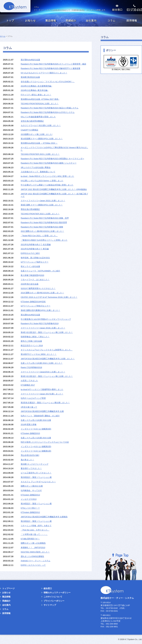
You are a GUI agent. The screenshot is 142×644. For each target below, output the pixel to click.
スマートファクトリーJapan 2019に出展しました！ (43, 328)
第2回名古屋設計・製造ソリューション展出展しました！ (45, 403)
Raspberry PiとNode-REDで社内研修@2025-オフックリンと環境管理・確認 (53, 64)
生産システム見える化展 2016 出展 (36, 420)
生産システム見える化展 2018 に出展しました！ (42, 363)
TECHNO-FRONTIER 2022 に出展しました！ (40, 214)
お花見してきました (29, 381)
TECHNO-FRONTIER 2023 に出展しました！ (40, 154)
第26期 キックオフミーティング (35, 464)
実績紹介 (71, 21)
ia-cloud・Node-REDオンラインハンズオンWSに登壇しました (47, 176)
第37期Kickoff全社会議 (30, 60)
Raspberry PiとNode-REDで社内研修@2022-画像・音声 (45, 218)
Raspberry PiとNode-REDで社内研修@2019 (40, 323)
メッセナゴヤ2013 (29, 499)
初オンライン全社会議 (30, 266)
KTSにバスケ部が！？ (30, 508)
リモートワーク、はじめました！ (35, 280)
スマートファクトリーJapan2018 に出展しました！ (43, 372)
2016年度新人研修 (29, 424)
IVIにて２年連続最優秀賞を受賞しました (38, 117)
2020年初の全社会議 (30, 284)
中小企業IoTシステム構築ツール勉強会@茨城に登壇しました (47, 185)
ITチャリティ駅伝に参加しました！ (36, 95)
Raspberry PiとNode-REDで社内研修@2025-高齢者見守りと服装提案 (51, 68)
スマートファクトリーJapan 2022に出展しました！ (43, 201)
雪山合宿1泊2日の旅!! (30, 455)
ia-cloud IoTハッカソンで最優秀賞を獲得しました (42, 389)
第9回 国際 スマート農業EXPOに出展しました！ (42, 205)
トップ (10, 21)
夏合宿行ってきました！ (31, 468)
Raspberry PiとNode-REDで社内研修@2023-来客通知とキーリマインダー (52, 159)
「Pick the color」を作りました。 (35, 530)
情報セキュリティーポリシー (57, 593)
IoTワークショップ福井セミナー (35, 262)
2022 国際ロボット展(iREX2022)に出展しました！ (42, 231)
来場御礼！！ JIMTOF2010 (33, 548)
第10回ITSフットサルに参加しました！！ (39, 354)
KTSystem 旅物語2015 (30, 433)
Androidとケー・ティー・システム (35, 561)
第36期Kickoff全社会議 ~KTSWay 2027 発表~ (40, 99)
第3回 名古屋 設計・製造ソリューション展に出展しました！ (47, 376)
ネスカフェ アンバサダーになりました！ (38, 482)
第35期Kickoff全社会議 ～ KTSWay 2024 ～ (39, 143)
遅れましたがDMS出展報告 (32, 556)
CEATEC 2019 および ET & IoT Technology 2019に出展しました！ (49, 297)
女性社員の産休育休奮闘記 (32, 121)
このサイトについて (53, 597)
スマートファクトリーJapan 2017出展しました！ (42, 394)
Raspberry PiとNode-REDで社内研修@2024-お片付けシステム (48, 112)
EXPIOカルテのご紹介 (30, 253)
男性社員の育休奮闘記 (30, 209)
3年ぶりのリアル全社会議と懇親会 (36, 167)
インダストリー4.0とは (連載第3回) (36, 429)
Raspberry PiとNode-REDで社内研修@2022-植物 (42, 227)
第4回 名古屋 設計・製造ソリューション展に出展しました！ (47, 332)
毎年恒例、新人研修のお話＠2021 (35, 258)
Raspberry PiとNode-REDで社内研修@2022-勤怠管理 (44, 222)
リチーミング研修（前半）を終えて (36, 526)
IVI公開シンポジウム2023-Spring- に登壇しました (42, 181)
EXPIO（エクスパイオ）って (33, 565)
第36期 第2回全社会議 (30, 77)
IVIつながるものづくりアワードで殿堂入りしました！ (44, 73)
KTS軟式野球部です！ (30, 539)
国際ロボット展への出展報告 (33, 543)
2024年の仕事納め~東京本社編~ (34, 90)
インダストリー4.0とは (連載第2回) (36, 447)
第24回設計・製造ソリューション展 (36, 504)
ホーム (3, 36)
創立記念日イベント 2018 (32, 346)
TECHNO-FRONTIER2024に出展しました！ (40, 104)
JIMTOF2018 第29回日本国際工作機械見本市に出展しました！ (48, 359)
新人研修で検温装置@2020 (32, 275)
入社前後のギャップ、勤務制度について (38, 172)
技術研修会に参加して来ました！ (35, 337)
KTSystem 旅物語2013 (30, 495)
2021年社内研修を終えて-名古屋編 (36, 245)
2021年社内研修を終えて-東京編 (35, 249)
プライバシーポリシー (54, 601)
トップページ (8, 588)
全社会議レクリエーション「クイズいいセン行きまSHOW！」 (48, 82)
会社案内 (91, 21)
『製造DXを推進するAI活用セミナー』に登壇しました (44, 240)
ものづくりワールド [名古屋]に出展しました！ (41, 125)
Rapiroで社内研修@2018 (31, 367)
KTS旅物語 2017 (28, 385)
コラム (112, 21)
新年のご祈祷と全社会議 (31, 341)
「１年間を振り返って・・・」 (34, 534)
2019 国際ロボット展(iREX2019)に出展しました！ (42, 293)
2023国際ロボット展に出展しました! (37, 134)
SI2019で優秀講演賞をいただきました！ (38, 288)
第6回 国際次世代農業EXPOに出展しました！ (40, 310)
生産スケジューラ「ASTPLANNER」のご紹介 (40, 271)
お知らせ (30, 21)
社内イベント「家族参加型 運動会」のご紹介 (40, 416)
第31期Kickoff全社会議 (30, 315)
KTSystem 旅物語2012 (30, 512)
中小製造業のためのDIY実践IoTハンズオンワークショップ (46, 319)
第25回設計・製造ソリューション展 (36, 477)
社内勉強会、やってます (31, 490)
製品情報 (51, 21)
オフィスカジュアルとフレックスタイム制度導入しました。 (47, 350)
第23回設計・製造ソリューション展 (36, 521)
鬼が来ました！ (27, 460)
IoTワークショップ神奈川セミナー (36, 306)
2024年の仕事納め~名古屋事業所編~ (36, 86)
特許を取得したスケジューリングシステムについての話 (45, 442)
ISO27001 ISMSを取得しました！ (35, 552)
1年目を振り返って (29, 407)
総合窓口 (48, 588)
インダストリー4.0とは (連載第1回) (36, 451)
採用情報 (132, 21)
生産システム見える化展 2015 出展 (36, 438)
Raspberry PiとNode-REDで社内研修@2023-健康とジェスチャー (49, 163)
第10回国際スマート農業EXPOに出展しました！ (42, 139)
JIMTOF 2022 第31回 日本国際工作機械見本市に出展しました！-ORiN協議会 (54, 189)
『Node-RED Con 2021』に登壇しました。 (39, 236)
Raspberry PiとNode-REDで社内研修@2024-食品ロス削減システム (50, 108)
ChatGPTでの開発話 (29, 130)
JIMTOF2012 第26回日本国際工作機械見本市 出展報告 (44, 517)
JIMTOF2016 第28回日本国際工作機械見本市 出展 (42, 411)
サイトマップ (50, 605)
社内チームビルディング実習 (33, 398)
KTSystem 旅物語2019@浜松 (33, 302)
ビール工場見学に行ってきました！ (36, 473)
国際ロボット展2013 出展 (32, 486)
